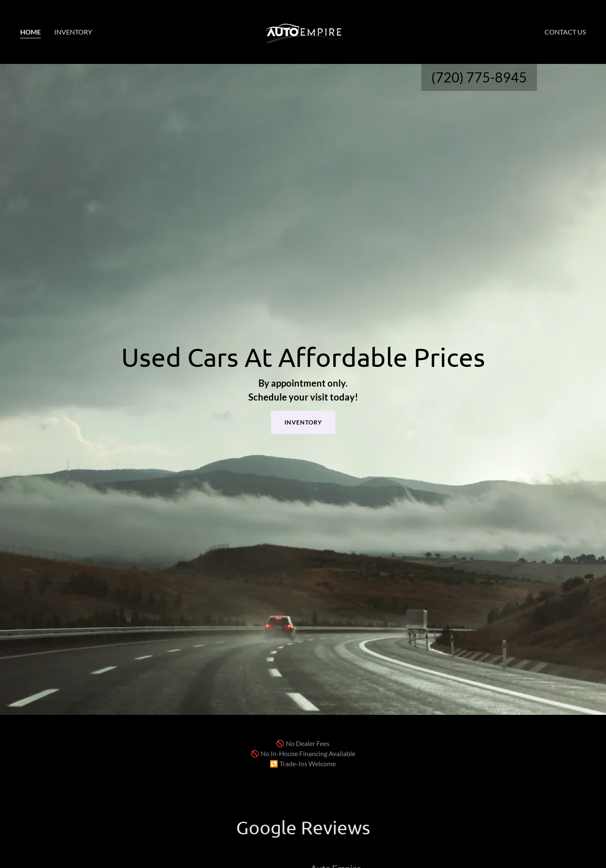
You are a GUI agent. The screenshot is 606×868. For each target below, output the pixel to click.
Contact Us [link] (565, 32)
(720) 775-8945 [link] (479, 77)
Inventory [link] (73, 32)
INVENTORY (303, 422)
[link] (303, 31)
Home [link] (31, 32)
